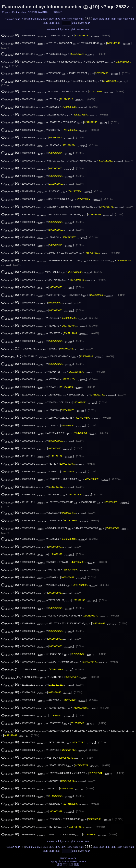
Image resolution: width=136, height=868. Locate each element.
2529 (69, 19)
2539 (131, 19)
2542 (58, 23)
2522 (28, 19)
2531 (81, 19)
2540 (46, 23)
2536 (113, 19)
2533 (96, 19)
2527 (58, 19)
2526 (52, 19)
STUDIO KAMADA (38, 12)
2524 (40, 19)
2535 (108, 19)
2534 (102, 19)
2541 (52, 23)
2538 (125, 19)
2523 (34, 19)
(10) (10, 35)
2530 (75, 19)
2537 (119, 19)
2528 (63, 19)
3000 (75, 23)
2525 (46, 19)
